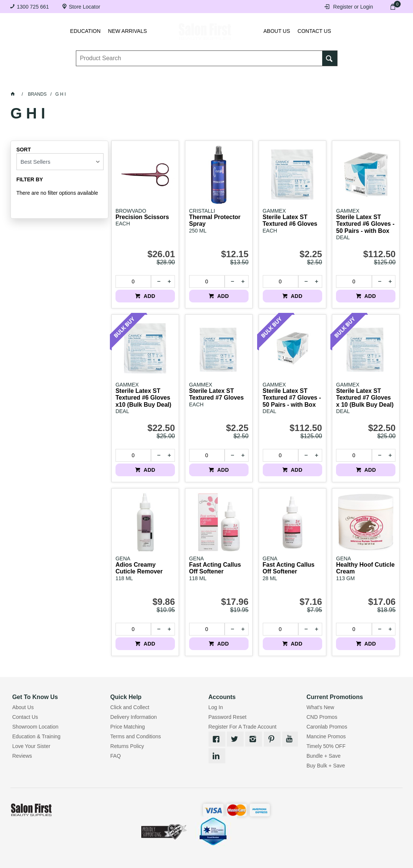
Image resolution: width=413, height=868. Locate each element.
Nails (166, 81)
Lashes (60, 81)
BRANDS (325, 81)
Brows (93, 81)
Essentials (131, 81)
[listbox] (60, 162)
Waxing (232, 81)
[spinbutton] (133, 281)
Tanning (198, 81)
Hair (262, 81)
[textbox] (199, 60)
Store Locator (84, 7)
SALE (356, 81)
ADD (149, 296)
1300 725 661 (33, 7)
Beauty (291, 81)
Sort (24, 150)
